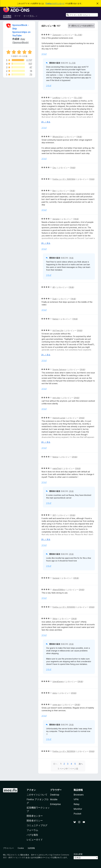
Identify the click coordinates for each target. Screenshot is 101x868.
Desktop (55, 795)
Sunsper (56, 578)
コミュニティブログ (37, 825)
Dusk (55, 299)
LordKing (56, 98)
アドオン (31, 790)
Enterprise (55, 804)
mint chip (56, 398)
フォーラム (32, 830)
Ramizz (55, 319)
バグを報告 (32, 835)
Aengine (56, 219)
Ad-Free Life (58, 330)
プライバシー (8, 848)
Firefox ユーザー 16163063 (64, 607)
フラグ (44, 54)
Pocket (77, 814)
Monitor (78, 809)
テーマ (17, 16)
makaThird (57, 468)
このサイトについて (37, 795)
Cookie (21, 848)
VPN (76, 799)
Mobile (54, 799)
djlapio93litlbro (59, 590)
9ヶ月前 (78, 35)
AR (54, 287)
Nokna (55, 457)
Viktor (55, 619)
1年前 (79, 137)
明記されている (13, 855)
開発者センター (35, 816)
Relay (77, 804)
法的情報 (31, 848)
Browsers (79, 795)
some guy (57, 705)
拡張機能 (7, 16)
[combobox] (82, 15)
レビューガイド (35, 840)
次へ (81, 764)
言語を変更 (78, 854)
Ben (54, 191)
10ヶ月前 (78, 98)
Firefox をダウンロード (55, 3)
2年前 (80, 330)
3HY (54, 515)
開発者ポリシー (35, 821)
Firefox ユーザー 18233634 (64, 751)
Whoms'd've (58, 137)
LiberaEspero (58, 681)
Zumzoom (57, 35)
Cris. (54, 168)
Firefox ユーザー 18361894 (64, 179)
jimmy (55, 693)
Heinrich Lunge (59, 418)
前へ (55, 764)
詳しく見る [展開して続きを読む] (46, 122)
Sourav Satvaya (59, 369)
